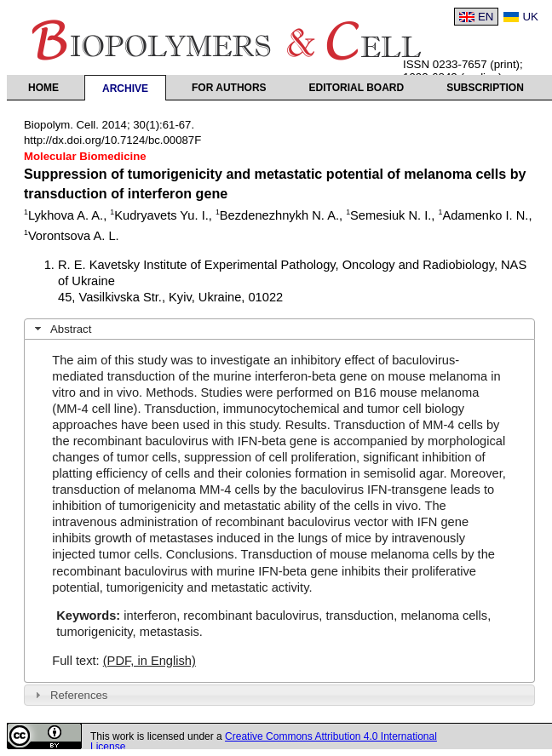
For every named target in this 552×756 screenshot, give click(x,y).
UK (530, 17)
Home (43, 88)
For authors (229, 88)
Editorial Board (357, 88)
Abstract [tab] (61, 329)
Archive (125, 89)
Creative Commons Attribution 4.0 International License (264, 742)
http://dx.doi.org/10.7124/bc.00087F (112, 140)
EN (486, 17)
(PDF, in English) (149, 661)
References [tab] (69, 695)
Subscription (485, 88)
